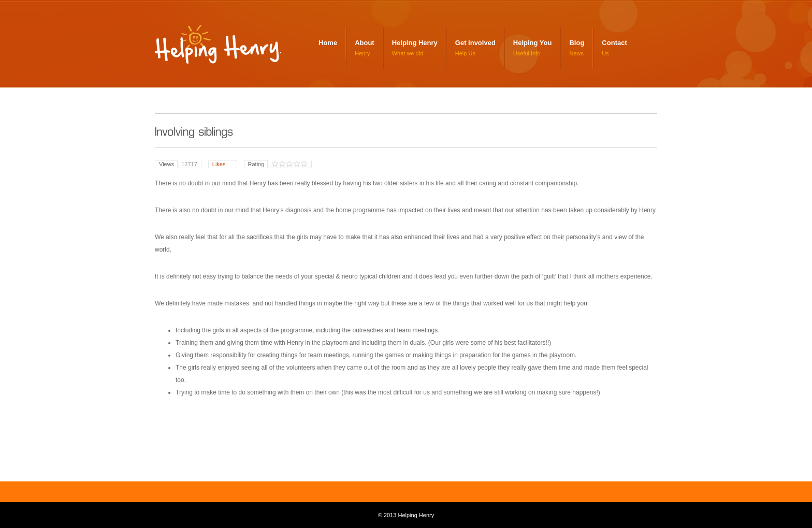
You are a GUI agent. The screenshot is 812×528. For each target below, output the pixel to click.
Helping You (533, 43)
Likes (220, 164)
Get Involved (475, 43)
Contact (614, 43)
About (365, 43)
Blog (577, 43)
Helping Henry (220, 48)
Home (328, 43)
